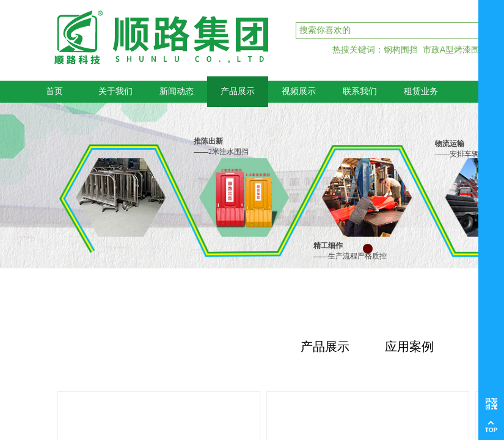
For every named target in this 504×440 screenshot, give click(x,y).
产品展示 (238, 91)
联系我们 (360, 91)
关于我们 (115, 91)
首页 (54, 91)
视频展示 (299, 91)
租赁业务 (421, 91)
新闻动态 (177, 91)
